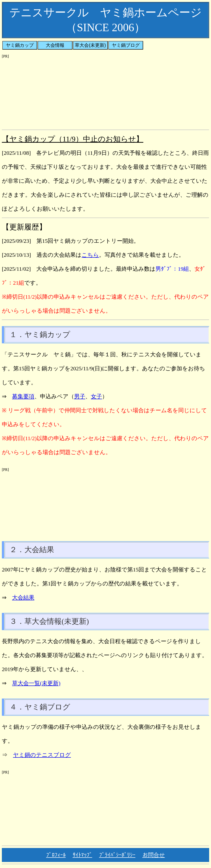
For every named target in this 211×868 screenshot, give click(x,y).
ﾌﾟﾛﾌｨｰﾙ (56, 855)
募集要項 (23, 396)
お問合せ (154, 855)
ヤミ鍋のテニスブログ (42, 755)
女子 (96, 396)
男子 (80, 396)
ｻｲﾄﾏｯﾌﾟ (82, 855)
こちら (90, 255)
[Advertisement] (105, 91)
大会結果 (23, 598)
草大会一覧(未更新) (36, 683)
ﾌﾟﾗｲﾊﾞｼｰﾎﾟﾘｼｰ (117, 855)
